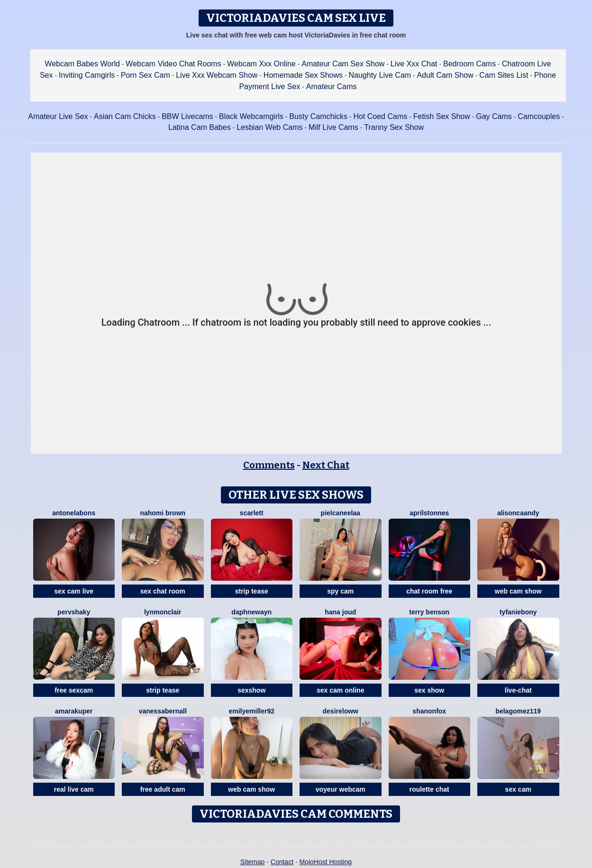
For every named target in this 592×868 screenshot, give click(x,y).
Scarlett (252, 513)
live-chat (518, 690)
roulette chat (429, 789)
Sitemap (252, 862)
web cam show (518, 591)
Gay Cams (494, 116)
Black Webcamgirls (251, 116)
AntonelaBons (74, 513)
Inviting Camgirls (87, 75)
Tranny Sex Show (394, 127)
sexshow (251, 690)
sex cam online (340, 690)
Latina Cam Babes (200, 127)
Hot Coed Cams (380, 116)
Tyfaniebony (518, 612)
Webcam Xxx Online (261, 64)
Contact (282, 862)
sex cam (518, 789)
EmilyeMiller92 (251, 711)
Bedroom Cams (469, 64)
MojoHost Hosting (326, 862)
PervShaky (74, 612)
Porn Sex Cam (146, 75)
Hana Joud (340, 612)
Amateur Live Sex (58, 116)
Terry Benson (429, 612)
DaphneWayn (251, 612)
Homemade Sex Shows (303, 75)
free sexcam (74, 690)
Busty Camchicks (318, 116)
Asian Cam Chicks (125, 116)
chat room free (429, 591)
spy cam (340, 591)
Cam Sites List (504, 75)
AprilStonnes (429, 513)
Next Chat (326, 465)
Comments (269, 465)
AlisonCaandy (518, 513)
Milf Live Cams (333, 127)
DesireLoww (341, 711)
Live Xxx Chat (414, 64)
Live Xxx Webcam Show (217, 75)
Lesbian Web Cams (269, 127)
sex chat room (163, 591)
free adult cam (163, 789)
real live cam (74, 789)
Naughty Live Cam (380, 75)
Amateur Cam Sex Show (343, 64)
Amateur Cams (332, 87)
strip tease (252, 591)
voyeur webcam (341, 789)
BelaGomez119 (518, 711)
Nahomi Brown (163, 513)
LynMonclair (163, 612)
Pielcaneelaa (341, 513)
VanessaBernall (163, 711)
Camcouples (539, 116)
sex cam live (74, 591)
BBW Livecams (187, 116)
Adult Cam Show (445, 75)
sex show (429, 690)
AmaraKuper (74, 711)
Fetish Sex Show (442, 116)
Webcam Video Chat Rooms (173, 64)
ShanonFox (429, 711)
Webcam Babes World (82, 64)
